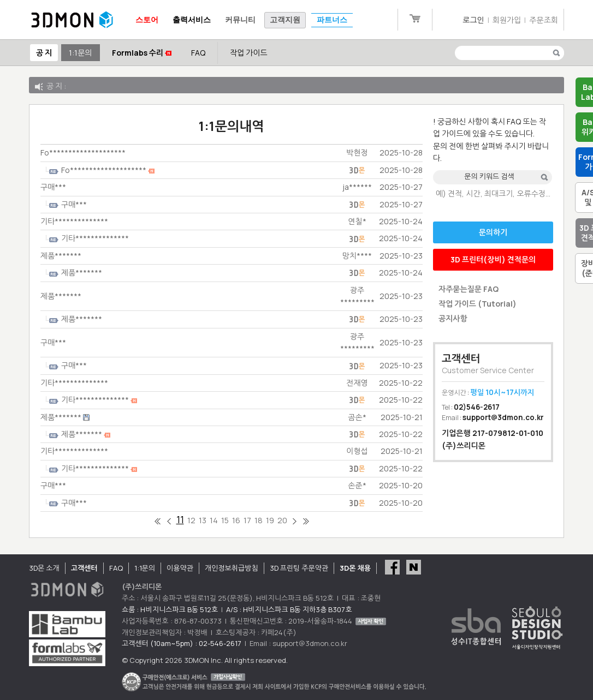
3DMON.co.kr (72, 20)
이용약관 (180, 568)
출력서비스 (192, 20)
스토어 (147, 20)
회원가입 (507, 20)
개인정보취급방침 (232, 568)
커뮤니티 (240, 20)
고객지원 (285, 20)
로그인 (473, 20)
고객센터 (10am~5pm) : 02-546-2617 (182, 643)
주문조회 (544, 20)
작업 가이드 (249, 53)
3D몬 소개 (44, 568)
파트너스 (332, 20)
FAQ (198, 53)
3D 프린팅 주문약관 (299, 568)
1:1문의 (80, 53)
